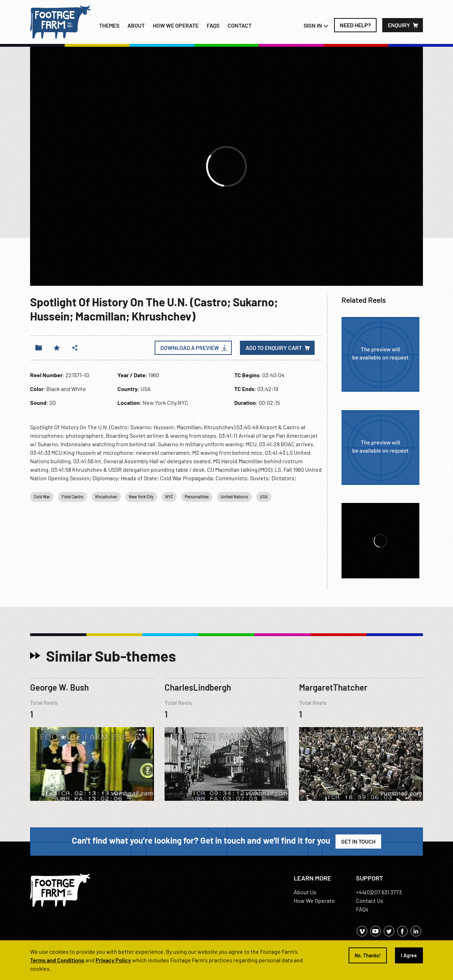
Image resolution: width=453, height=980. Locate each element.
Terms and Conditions (57, 960)
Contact (240, 25)
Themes (109, 25)
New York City (141, 497)
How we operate (176, 25)
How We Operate (314, 900)
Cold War (42, 497)
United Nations (234, 497)
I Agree (409, 955)
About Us (305, 892)
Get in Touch (358, 841)
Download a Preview (190, 348)
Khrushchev (106, 497)
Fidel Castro (73, 497)
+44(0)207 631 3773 (379, 892)
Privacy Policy (113, 960)
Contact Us (370, 900)
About (136, 25)
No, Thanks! (368, 955)
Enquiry (399, 25)
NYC (169, 497)
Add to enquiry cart (274, 348)
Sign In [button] (316, 26)
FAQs (213, 25)
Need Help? (355, 25)
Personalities (197, 497)
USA (264, 497)
